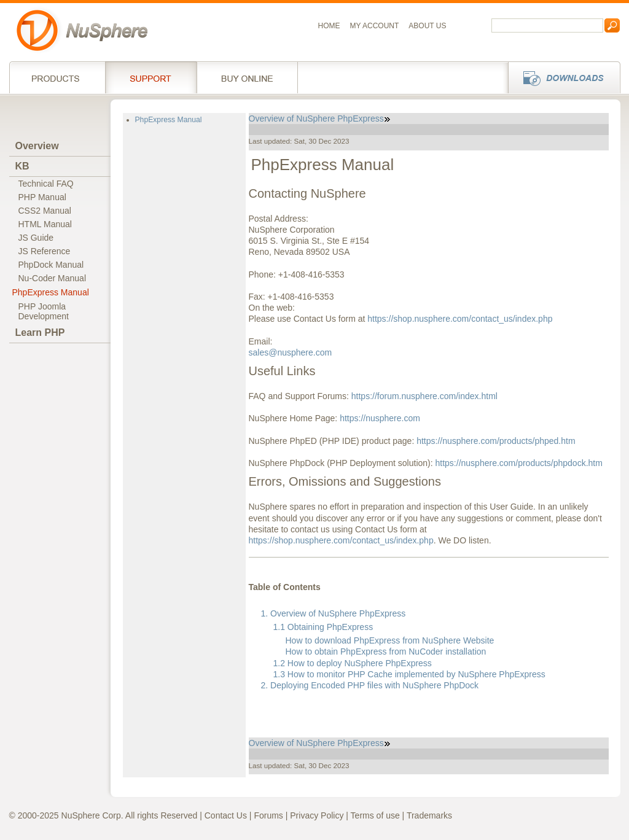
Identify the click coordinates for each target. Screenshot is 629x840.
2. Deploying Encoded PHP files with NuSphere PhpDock (370, 685)
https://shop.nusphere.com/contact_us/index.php (460, 319)
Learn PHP (40, 332)
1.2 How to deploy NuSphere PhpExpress (353, 663)
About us (427, 26)
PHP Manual (42, 197)
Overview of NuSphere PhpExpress (320, 119)
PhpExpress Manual (51, 292)
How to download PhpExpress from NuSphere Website (390, 640)
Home (329, 26)
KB (22, 166)
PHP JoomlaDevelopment (44, 311)
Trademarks (429, 815)
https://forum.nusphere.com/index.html (424, 396)
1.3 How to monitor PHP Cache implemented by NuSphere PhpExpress (409, 674)
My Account (375, 26)
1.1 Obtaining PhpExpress (323, 627)
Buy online (247, 77)
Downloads (561, 77)
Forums (268, 815)
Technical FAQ (46, 184)
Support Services (151, 77)
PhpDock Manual (51, 265)
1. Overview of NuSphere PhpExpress (334, 613)
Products (57, 77)
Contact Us (226, 815)
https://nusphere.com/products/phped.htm (496, 441)
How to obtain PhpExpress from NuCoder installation (386, 651)
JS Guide (36, 238)
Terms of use (375, 815)
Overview (37, 146)
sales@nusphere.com (291, 352)
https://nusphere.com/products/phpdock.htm (519, 463)
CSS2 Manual (45, 211)
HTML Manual (45, 224)
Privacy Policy (317, 815)
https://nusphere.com (380, 418)
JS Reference (45, 251)
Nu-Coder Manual (53, 278)
